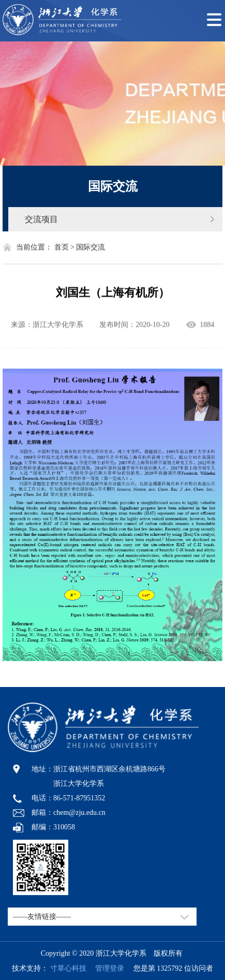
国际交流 (113, 186)
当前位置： (34, 247)
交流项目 (41, 219)
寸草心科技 (68, 968)
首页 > (64, 247)
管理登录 (106, 968)
